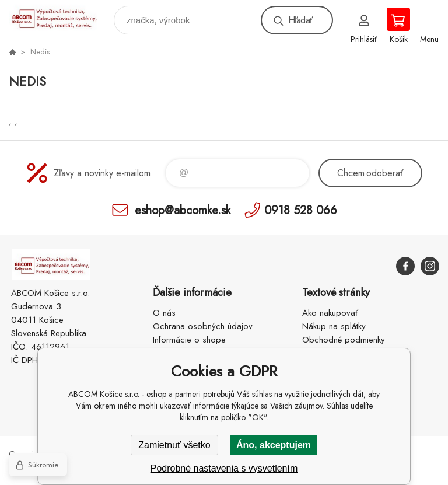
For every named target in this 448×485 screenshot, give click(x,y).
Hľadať (300, 20)
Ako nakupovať (330, 313)
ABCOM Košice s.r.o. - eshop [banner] (60, 17)
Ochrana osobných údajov (203, 326)
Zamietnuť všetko (174, 445)
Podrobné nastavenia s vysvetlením (224, 468)
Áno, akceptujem (274, 445)
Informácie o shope (189, 340)
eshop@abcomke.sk (183, 210)
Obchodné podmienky (344, 340)
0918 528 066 (301, 210)
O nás (164, 313)
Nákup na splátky (334, 326)
